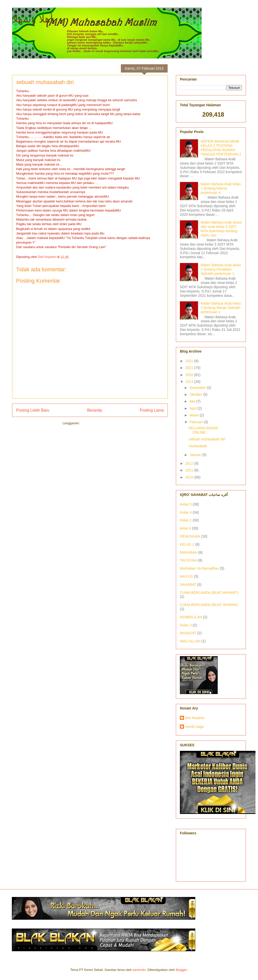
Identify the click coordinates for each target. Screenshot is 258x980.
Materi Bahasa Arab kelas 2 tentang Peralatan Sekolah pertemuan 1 (221, 269)
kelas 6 (185, 528)
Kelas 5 (186, 504)
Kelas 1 (186, 520)
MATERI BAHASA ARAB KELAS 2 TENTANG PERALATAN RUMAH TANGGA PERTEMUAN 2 (221, 148)
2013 (190, 382)
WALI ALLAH (190, 641)
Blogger (181, 970)
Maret (195, 415)
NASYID (186, 576)
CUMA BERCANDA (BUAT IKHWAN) (209, 605)
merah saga (194, 727)
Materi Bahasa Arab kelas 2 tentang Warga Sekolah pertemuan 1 (221, 308)
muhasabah (198, 446)
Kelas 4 (186, 512)
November (198, 388)
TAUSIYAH (188, 560)
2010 (190, 477)
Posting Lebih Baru (33, 410)
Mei (193, 401)
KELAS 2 (187, 544)
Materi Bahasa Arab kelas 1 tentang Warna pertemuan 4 (221, 188)
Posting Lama (152, 410)
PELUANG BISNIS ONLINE (203, 430)
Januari (196, 455)
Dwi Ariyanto (195, 718)
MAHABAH (189, 552)
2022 (190, 361)
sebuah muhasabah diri (207, 439)
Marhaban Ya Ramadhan (199, 568)
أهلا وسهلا (33, 19)
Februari (197, 422)
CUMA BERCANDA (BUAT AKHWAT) (209, 593)
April (193, 408)
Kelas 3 (186, 625)
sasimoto (139, 970)
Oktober (196, 394)
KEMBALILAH (191, 617)
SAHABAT (188, 585)
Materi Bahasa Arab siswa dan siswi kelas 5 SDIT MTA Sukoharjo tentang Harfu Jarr (221, 229)
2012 (190, 463)
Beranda (95, 410)
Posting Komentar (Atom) (99, 423)
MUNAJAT (188, 633)
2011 (190, 470)
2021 (190, 368)
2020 (190, 375)
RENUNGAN (190, 536)
